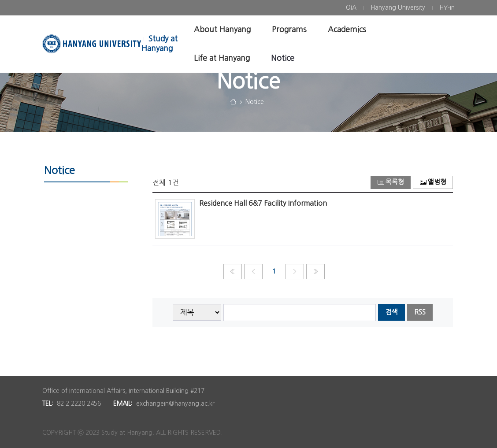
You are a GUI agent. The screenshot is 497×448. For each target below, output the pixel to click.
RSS (420, 312)
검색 (391, 312)
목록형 (391, 182)
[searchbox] (300, 313)
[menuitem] (351, 8)
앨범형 (433, 182)
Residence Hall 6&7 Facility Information (263, 203)
